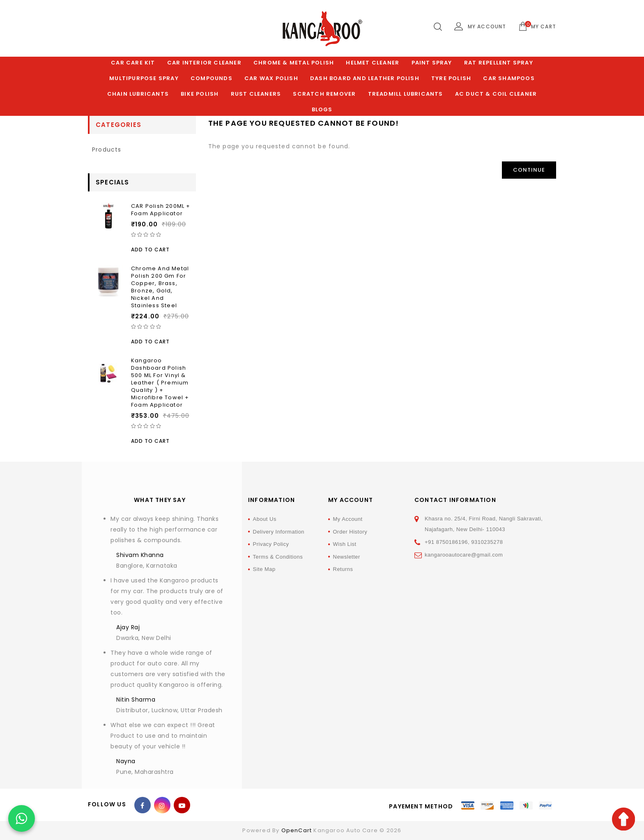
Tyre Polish (451, 78)
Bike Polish (200, 94)
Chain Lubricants (138, 94)
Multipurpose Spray (144, 78)
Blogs (322, 109)
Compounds (212, 78)
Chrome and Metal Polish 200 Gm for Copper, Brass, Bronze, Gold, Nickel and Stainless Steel (160, 287)
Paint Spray (432, 63)
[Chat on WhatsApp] (22, 818)
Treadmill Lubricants (406, 94)
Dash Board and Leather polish (365, 78)
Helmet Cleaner (373, 63)
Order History (350, 532)
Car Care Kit (133, 63)
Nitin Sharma (136, 700)
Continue (529, 170)
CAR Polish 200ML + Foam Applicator (161, 210)
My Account (348, 519)
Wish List (345, 544)
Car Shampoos (509, 78)
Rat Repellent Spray (499, 63)
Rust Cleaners (256, 94)
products (107, 150)
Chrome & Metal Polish (294, 63)
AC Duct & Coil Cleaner (496, 94)
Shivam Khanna (140, 555)
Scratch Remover (324, 94)
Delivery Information (279, 532)
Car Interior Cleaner (204, 63)
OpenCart (297, 830)
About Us (265, 519)
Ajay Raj (128, 627)
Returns (343, 569)
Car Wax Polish (271, 78)
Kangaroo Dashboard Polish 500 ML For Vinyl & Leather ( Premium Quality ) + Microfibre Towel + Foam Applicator (160, 383)
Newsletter (347, 557)
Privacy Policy (271, 544)
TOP (623, 819)
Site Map (264, 569)
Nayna (126, 761)
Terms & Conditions (278, 557)
